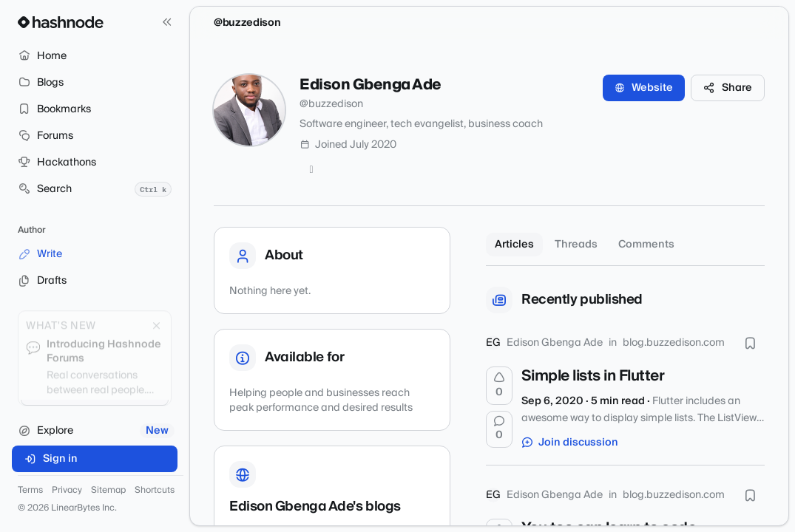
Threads (576, 245)
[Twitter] (311, 170)
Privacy (67, 491)
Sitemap (108, 491)
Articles (514, 245)
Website (644, 88)
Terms (30, 491)
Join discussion (570, 443)
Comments (646, 245)
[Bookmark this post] (750, 343)
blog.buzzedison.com (674, 343)
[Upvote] (499, 386)
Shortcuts (155, 491)
